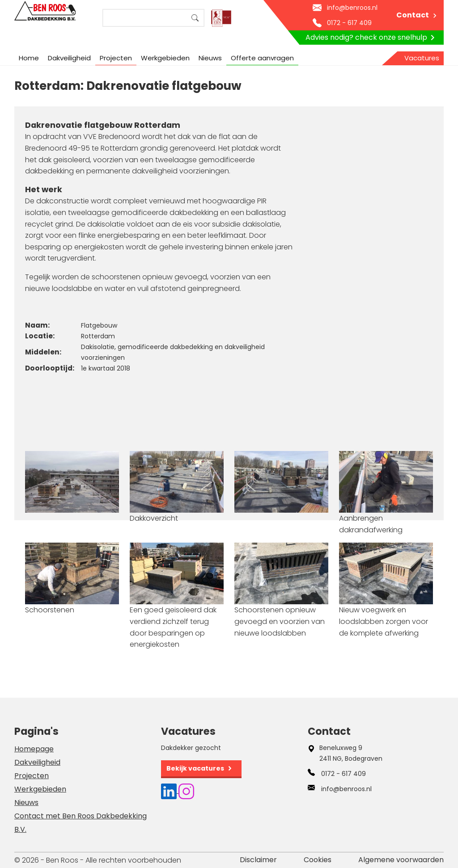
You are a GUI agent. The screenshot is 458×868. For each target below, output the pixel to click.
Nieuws (210, 58)
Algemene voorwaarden (401, 860)
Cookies (318, 860)
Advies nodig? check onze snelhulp (372, 38)
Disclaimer (258, 860)
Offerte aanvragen (262, 58)
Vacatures (422, 58)
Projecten (116, 58)
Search (195, 18)
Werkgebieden (165, 58)
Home (29, 58)
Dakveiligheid (69, 58)
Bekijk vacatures (195, 768)
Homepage (34, 749)
